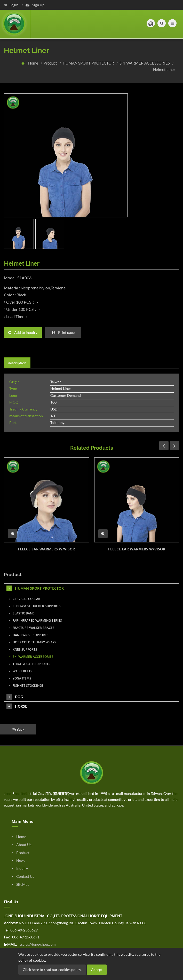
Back (18, 729)
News (18, 860)
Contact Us (23, 876)
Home (34, 63)
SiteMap (21, 884)
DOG (15, 697)
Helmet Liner (164, 69)
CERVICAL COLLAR (25, 599)
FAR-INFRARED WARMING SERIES (35, 621)
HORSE (17, 706)
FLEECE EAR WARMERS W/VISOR (46, 549)
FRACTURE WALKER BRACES (32, 628)
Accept (97, 970)
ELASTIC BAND (22, 613)
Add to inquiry (23, 332)
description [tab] (17, 363)
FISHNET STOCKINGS (26, 686)
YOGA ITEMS (20, 678)
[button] (151, 23)
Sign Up (35, 5)
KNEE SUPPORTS (23, 649)
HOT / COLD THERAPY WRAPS (33, 642)
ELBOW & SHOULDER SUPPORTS (35, 606)
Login (11, 5)
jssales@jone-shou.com (37, 944)
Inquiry (20, 868)
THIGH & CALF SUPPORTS (30, 664)
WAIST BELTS (21, 671)
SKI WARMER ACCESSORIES (145, 63)
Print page (63, 332)
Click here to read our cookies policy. (52, 970)
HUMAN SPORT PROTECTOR (89, 63)
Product (51, 63)
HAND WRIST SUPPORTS (29, 635)
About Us (21, 845)
